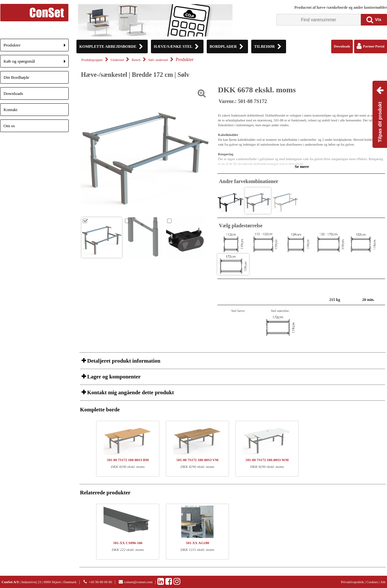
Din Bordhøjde (16, 77)
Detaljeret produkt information (123, 361)
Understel (117, 60)
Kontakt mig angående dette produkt (130, 392)
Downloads (13, 93)
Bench (136, 60)
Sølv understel (158, 60)
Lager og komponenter (113, 377)
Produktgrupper (92, 60)
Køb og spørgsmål (36, 63)
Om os (9, 126)
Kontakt (10, 110)
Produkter (36, 47)
